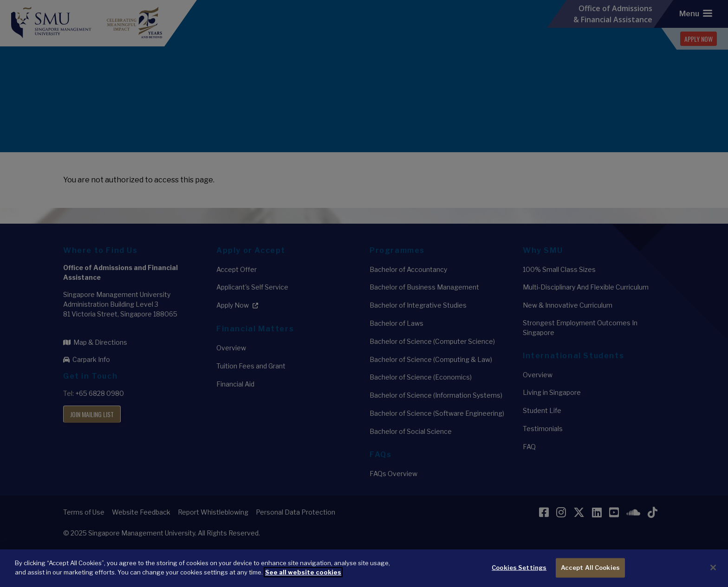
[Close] (713, 573)
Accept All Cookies (590, 573)
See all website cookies (303, 577)
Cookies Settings (519, 573)
